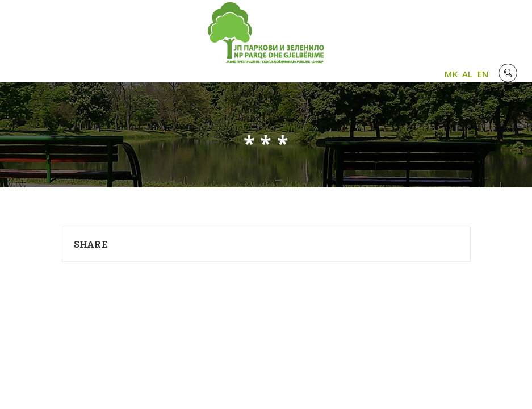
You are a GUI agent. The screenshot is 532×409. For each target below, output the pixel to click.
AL (468, 74)
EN (483, 74)
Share (91, 244)
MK (451, 74)
